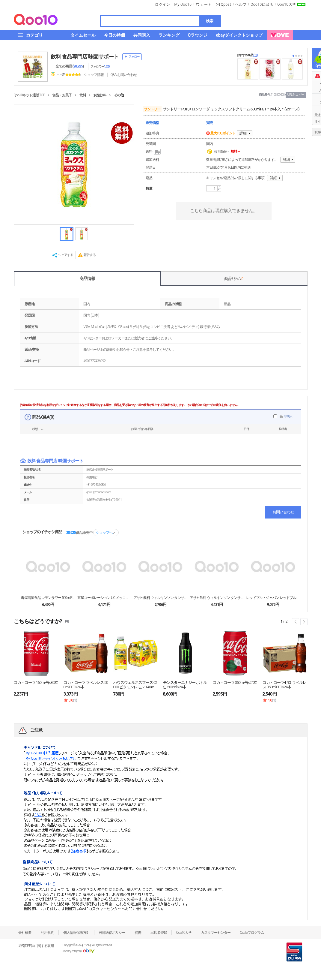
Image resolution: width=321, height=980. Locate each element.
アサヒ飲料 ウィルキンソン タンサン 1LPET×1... (217, 598)
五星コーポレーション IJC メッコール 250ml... (104, 598)
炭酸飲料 (100, 95)
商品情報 (87, 278)
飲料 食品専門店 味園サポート (85, 57)
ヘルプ (241, 5)
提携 (138, 933)
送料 (154, 152)
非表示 (288, 416)
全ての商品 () (70, 66)
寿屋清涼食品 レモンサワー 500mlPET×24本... (48, 598)
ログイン (162, 5)
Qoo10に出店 (262, 5)
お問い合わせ (283, 512)
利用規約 (47, 933)
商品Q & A (234, 278)
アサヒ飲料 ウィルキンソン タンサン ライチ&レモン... (160, 598)
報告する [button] (90, 255)
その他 (119, 95)
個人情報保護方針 (76, 933)
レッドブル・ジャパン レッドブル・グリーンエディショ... (273, 598)
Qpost (226, 5)
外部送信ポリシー (112, 933)
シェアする (66, 255)
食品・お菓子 (62, 95)
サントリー (152, 109)
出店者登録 (159, 933)
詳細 (243, 133)
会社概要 (25, 933)
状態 (35, 429)
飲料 (83, 95)
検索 (210, 21)
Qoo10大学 (287, 5)
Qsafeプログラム (252, 933)
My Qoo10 (183, 5)
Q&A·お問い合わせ (124, 75)
